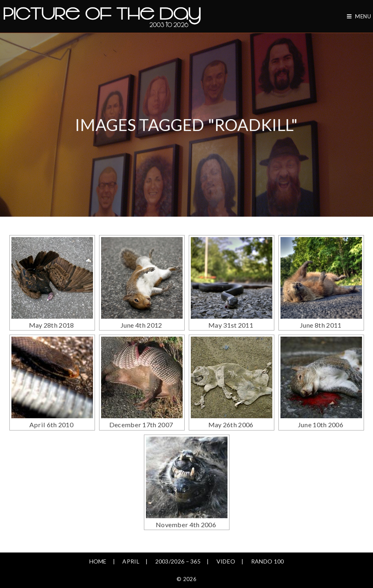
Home (98, 541)
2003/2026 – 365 (178, 541)
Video (226, 541)
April (131, 541)
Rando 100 (268, 541)
